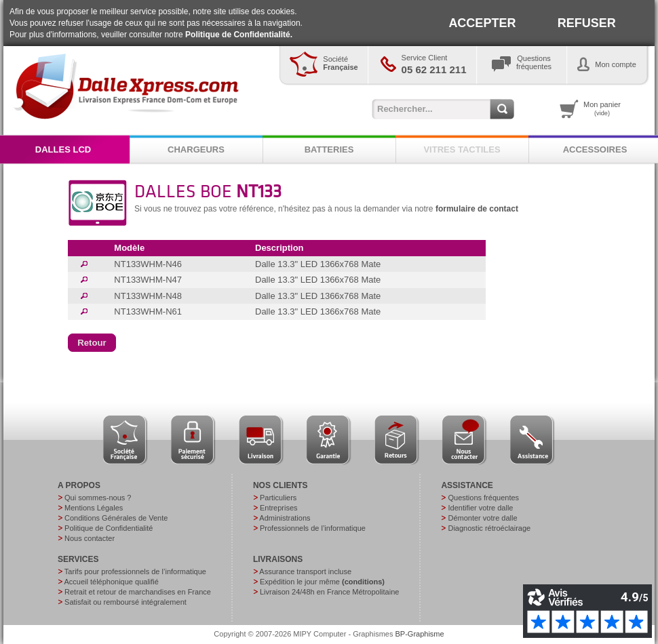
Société (340, 63)
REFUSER (587, 23)
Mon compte (616, 64)
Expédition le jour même (322, 582)
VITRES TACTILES (462, 149)
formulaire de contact (477, 209)
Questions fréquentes (483, 498)
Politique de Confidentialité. (239, 35)
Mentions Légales (94, 508)
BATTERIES (329, 149)
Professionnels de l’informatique (313, 528)
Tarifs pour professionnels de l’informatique (135, 571)
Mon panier (602, 108)
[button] (92, 343)
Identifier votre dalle (480, 508)
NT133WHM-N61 (148, 311)
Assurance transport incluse (305, 571)
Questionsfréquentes (534, 62)
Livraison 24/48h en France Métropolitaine (329, 592)
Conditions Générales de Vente (116, 518)
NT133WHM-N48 (148, 296)
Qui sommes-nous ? (98, 498)
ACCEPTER (482, 23)
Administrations (285, 518)
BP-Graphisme (420, 634)
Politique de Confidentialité (109, 528)
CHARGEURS (196, 149)
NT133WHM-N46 (148, 264)
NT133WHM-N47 (148, 280)
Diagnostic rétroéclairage (489, 528)
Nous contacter (90, 538)
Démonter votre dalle (482, 518)
